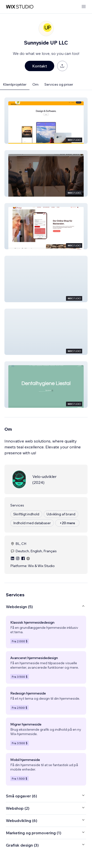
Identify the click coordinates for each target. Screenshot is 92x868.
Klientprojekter (15, 84)
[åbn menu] (84, 7)
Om (35, 84)
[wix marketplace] (20, 7)
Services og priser (59, 84)
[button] (46, 121)
